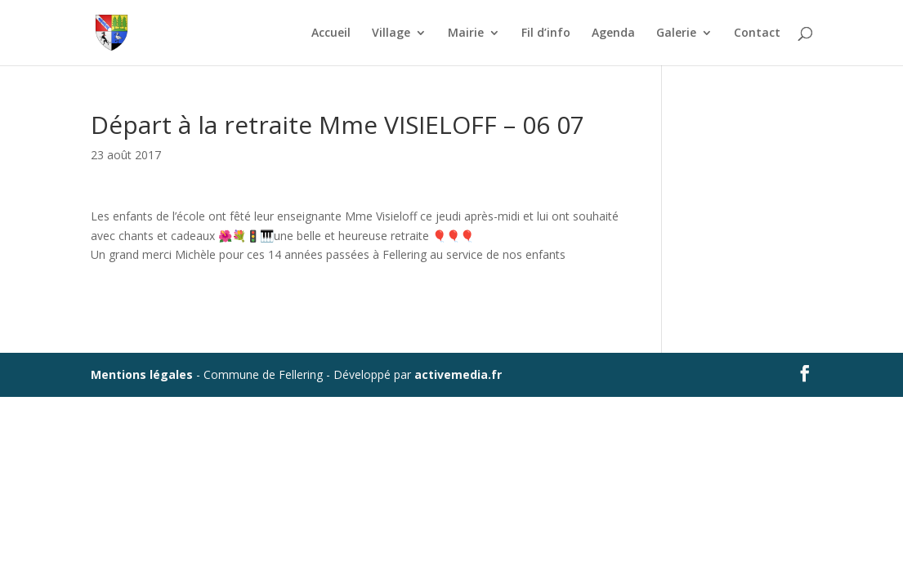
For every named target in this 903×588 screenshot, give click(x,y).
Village (391, 33)
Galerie (676, 33)
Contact (757, 33)
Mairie (466, 33)
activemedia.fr (458, 374)
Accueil (331, 33)
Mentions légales (142, 374)
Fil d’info (546, 33)
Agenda (613, 33)
